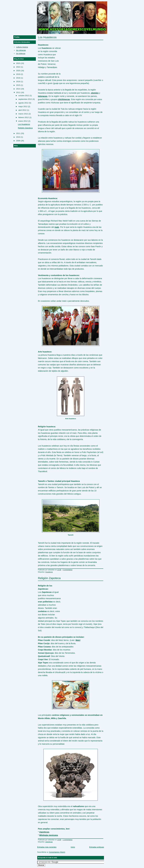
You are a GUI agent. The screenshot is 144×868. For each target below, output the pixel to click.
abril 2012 (22, 110)
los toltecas (21, 53)
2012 (18, 92)
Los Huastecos (47, 37)
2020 (18, 71)
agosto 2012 (23, 103)
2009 (18, 141)
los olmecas (21, 50)
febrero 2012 (24, 117)
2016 (18, 82)
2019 (18, 74)
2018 (18, 78)
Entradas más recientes (47, 847)
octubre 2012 (24, 96)
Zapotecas (49, 842)
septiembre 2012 (25, 99)
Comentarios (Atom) (57, 852)
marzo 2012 (23, 114)
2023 (18, 63)
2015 (18, 85)
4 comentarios (67, 570)
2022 (18, 67)
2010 (18, 137)
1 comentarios (67, 840)
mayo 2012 (23, 106)
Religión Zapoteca (49, 578)
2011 (18, 133)
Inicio (73, 847)
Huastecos (49, 572)
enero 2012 (23, 121)
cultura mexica (22, 47)
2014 (18, 89)
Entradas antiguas (97, 847)
